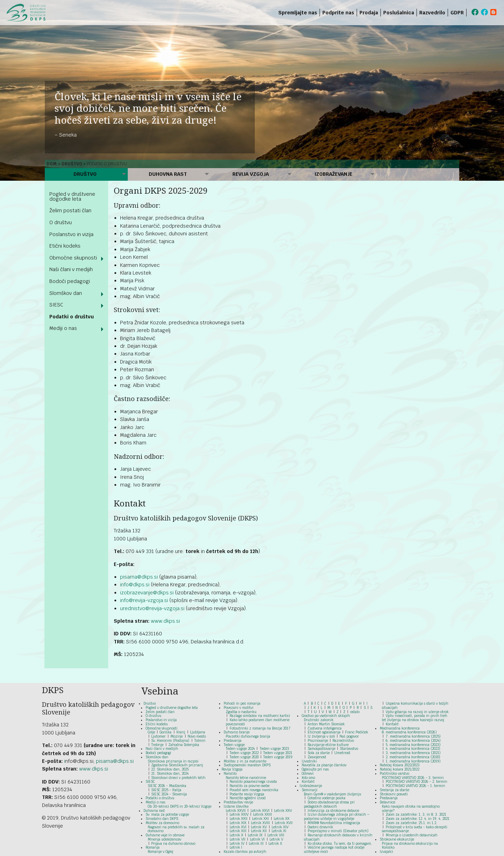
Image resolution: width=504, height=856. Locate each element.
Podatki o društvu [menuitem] (72, 317)
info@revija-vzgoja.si (144, 600)
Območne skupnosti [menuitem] (73, 258)
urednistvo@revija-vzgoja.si (152, 608)
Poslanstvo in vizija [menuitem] (71, 234)
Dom (52, 164)
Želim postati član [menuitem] (70, 210)
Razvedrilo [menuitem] (432, 13)
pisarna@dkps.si (139, 577)
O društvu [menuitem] (61, 222)
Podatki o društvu (107, 164)
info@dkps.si (135, 585)
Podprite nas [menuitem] (338, 13)
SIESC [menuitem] (56, 305)
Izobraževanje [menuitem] (334, 174)
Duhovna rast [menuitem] (168, 174)
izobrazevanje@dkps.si (147, 593)
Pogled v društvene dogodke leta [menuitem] (72, 196)
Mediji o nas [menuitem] (63, 328)
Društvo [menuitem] (85, 174)
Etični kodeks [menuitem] (65, 246)
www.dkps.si (165, 621)
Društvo (72, 164)
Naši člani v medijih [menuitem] (71, 269)
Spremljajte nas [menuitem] (298, 13)
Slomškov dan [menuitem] (66, 293)
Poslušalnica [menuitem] (399, 13)
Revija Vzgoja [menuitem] (251, 174)
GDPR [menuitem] (457, 13)
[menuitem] (468, 13)
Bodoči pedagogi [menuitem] (70, 281)
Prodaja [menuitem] (369, 13)
